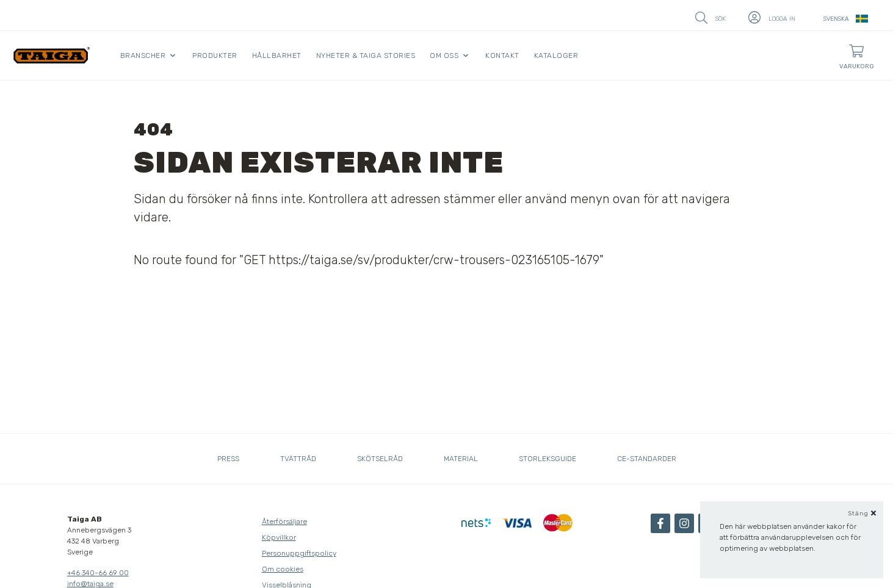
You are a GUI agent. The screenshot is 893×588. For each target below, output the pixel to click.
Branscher (143, 56)
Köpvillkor (279, 537)
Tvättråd (298, 459)
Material (461, 459)
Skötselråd (380, 459)
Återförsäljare (284, 522)
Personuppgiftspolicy (299, 553)
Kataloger (556, 56)
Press (228, 459)
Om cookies (283, 569)
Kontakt (502, 56)
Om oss (444, 56)
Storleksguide (548, 459)
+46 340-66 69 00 (98, 573)
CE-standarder (647, 459)
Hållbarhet (277, 56)
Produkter (215, 56)
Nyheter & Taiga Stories (366, 56)
